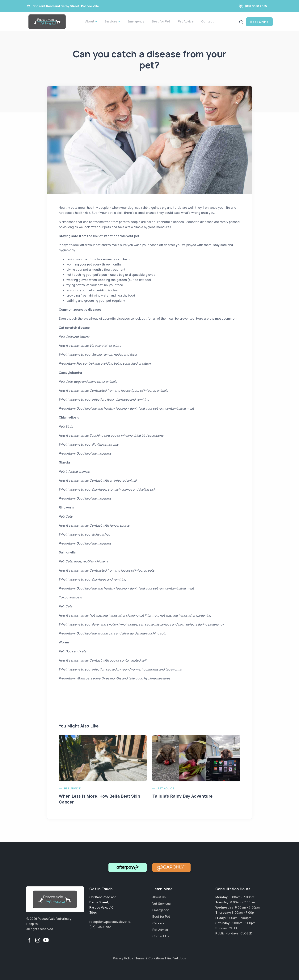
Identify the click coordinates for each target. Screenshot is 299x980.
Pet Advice (186, 21)
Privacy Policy (123, 958)
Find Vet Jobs (176, 958)
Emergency (136, 21)
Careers (158, 923)
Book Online (259, 22)
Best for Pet (161, 21)
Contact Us (161, 936)
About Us (159, 897)
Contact (208, 21)
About (90, 21)
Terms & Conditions (150, 958)
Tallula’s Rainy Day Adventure (182, 796)
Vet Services (162, 904)
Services (111, 21)
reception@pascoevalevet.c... (111, 922)
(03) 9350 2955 (256, 6)
